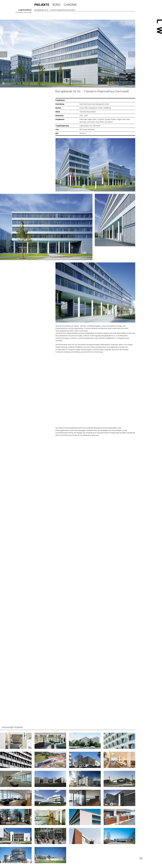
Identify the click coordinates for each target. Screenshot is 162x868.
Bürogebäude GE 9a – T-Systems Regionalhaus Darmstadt (92, 91)
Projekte (42, 5)
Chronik (70, 5)
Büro (56, 5)
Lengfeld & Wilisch (25, 10)
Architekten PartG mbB (23, 12)
